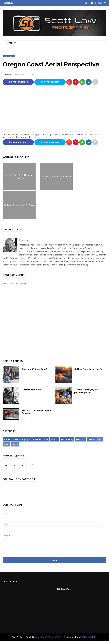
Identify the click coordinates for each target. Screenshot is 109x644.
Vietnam (54, 439)
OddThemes (90, 637)
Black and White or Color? (34, 369)
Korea (7, 444)
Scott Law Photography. (51, 637)
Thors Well (9, 56)
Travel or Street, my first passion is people (86, 391)
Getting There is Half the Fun (89, 369)
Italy (100, 439)
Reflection (80, 439)
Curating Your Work (31, 390)
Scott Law (9, 75)
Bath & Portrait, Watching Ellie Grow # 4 (37, 412)
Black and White (41, 439)
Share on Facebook (18, 82)
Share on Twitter (50, 82)
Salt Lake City (67, 439)
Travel (7, 439)
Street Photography (21, 439)
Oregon (91, 439)
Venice (15, 444)
